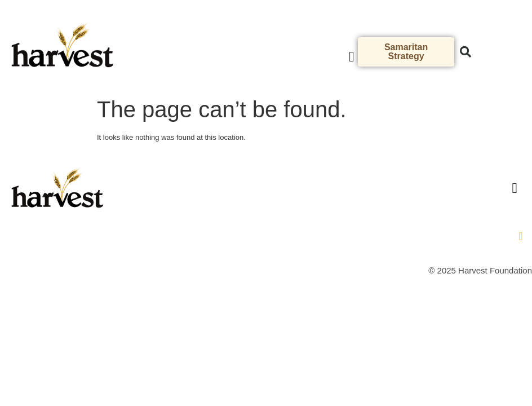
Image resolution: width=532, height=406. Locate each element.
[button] (352, 57)
